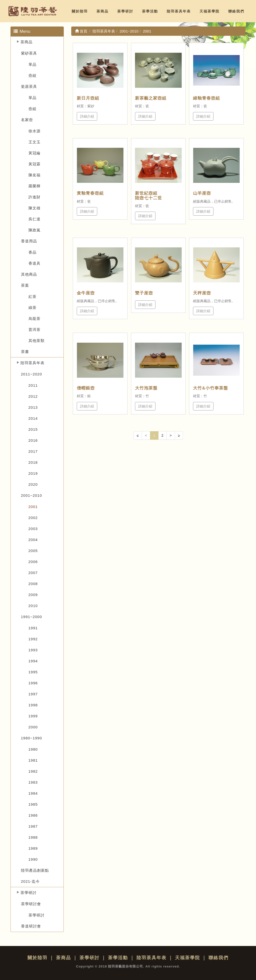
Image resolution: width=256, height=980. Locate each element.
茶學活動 (150, 11)
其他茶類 (36, 341)
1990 (33, 859)
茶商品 (102, 11)
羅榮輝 (34, 186)
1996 (33, 683)
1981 (33, 760)
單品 (32, 64)
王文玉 (34, 142)
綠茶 (32, 308)
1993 (33, 650)
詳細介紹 (87, 116)
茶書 (25, 352)
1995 (33, 672)
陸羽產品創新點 (35, 870)
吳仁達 (34, 219)
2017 (33, 451)
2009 (33, 595)
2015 (33, 429)
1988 (33, 837)
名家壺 (27, 120)
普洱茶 (34, 330)
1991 (33, 628)
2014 (33, 418)
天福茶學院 (209, 11)
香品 (32, 252)
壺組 (32, 75)
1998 (33, 705)
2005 (33, 551)
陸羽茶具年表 (179, 11)
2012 (33, 396)
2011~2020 (32, 374)
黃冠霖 (34, 164)
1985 (33, 804)
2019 (33, 473)
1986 (33, 815)
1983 (33, 782)
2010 (33, 606)
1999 (33, 716)
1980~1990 (32, 738)
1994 (33, 661)
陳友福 (34, 175)
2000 (33, 727)
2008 (33, 584)
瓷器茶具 (29, 86)
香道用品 (29, 241)
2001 (33, 507)
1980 (33, 749)
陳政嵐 (34, 230)
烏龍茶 (34, 319)
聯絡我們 (236, 11)
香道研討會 (31, 926)
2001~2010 (32, 495)
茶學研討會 (31, 904)
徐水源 (34, 131)
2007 (33, 573)
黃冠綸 (34, 153)
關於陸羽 (80, 11)
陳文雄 (34, 208)
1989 (33, 848)
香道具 (34, 263)
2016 (33, 440)
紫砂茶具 (29, 53)
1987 (33, 826)
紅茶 (32, 297)
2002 (33, 518)
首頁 (81, 31)
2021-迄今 (30, 881)
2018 (33, 462)
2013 (33, 407)
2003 (33, 529)
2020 (33, 484)
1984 (33, 793)
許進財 (34, 197)
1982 (33, 771)
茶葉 (25, 285)
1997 (33, 694)
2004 (33, 540)
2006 (33, 562)
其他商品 (29, 274)
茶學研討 (125, 11)
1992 (33, 639)
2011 (33, 385)
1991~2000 (32, 617)
